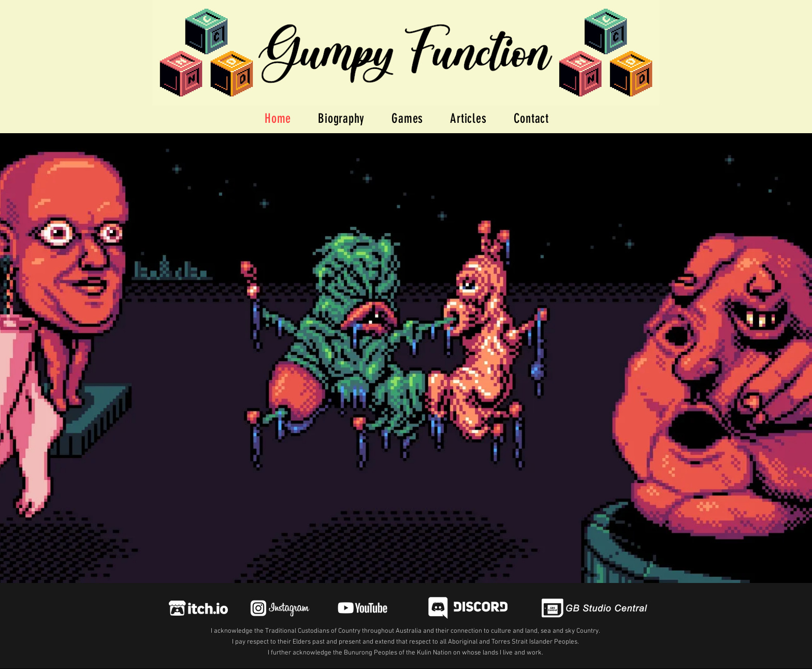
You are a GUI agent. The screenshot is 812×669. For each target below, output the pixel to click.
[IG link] (279, 608)
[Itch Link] (198, 608)
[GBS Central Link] (595, 608)
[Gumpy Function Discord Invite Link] (468, 608)
